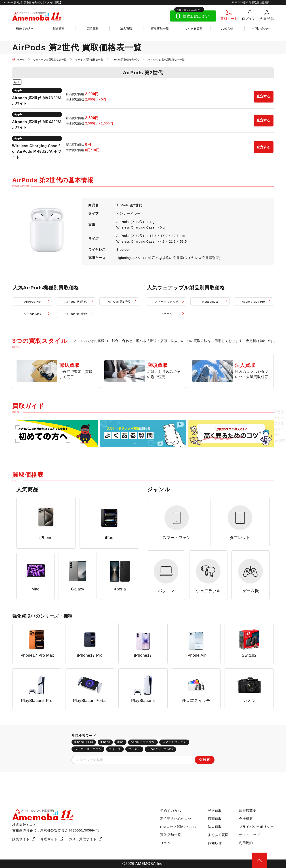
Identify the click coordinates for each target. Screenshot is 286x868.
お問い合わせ (261, 29)
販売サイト (21, 839)
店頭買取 (93, 29)
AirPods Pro (32, 302)
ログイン (249, 19)
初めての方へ (25, 29)
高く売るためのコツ (176, 819)
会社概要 (246, 819)
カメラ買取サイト (83, 839)
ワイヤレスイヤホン (88, 749)
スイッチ (115, 749)
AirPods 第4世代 (76, 302)
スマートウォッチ (167, 302)
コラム (165, 843)
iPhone (105, 742)
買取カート (229, 19)
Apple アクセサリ (143, 742)
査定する (263, 96)
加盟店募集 (248, 811)
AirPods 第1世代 (76, 314)
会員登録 (267, 19)
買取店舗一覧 (160, 29)
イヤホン (167, 314)
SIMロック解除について (179, 827)
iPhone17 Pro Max (160, 749)
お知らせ (227, 29)
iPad (120, 742)
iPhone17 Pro (84, 742)
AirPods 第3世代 (119, 302)
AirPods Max (32, 314)
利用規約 (246, 843)
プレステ (134, 749)
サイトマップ (249, 835)
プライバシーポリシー (256, 827)
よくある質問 (194, 29)
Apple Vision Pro (253, 302)
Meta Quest (210, 302)
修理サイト (49, 839)
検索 (206, 760)
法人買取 (126, 29)
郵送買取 (59, 29)
